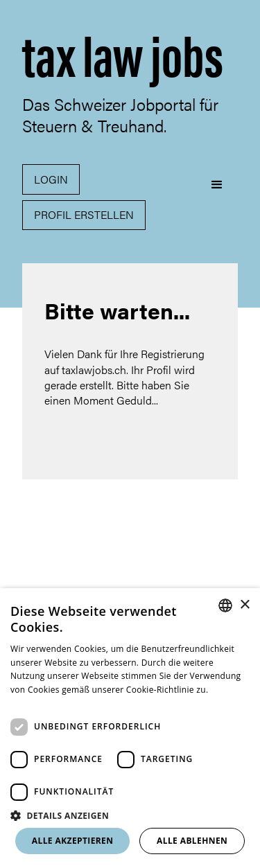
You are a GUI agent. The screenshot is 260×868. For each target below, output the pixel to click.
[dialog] (130, 728)
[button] (217, 200)
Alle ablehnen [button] (192, 841)
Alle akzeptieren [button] (73, 841)
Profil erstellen (84, 214)
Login (51, 179)
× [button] (244, 605)
